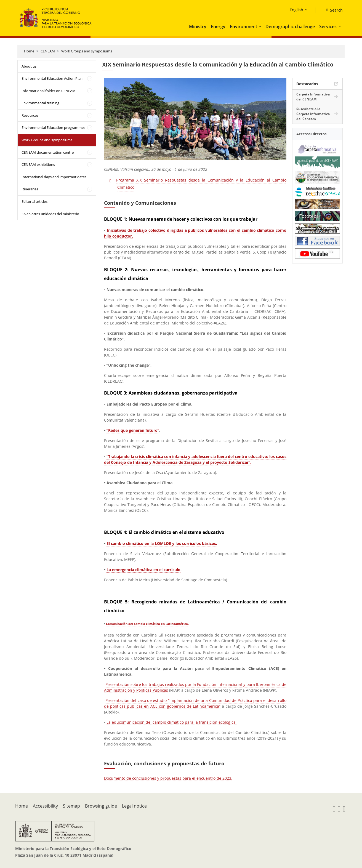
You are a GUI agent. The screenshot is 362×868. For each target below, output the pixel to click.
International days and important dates (54, 177)
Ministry (198, 26)
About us (29, 66)
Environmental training (40, 103)
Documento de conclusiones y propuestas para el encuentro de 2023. (168, 778)
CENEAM (48, 51)
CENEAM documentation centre (48, 152)
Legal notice (134, 806)
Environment (243, 26)
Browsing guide (101, 806)
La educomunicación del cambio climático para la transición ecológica (172, 722)
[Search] (332, 10)
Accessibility (45, 806)
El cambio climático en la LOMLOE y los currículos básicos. (162, 543)
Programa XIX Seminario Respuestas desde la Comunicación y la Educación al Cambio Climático (201, 184)
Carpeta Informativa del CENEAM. (313, 97)
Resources (30, 115)
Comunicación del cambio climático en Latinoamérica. (147, 624)
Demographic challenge (290, 26)
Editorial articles (34, 201)
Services (328, 26)
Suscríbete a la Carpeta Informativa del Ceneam (313, 114)
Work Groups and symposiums (87, 51)
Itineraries (30, 189)
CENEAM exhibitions (38, 164)
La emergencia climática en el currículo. (144, 570)
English (296, 10)
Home (29, 51)
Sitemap (71, 806)
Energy (218, 26)
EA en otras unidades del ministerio (50, 214)
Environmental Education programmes (53, 127)
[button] (261, 26)
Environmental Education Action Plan (52, 78)
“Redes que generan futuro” (133, 430)
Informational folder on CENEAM (49, 91)
